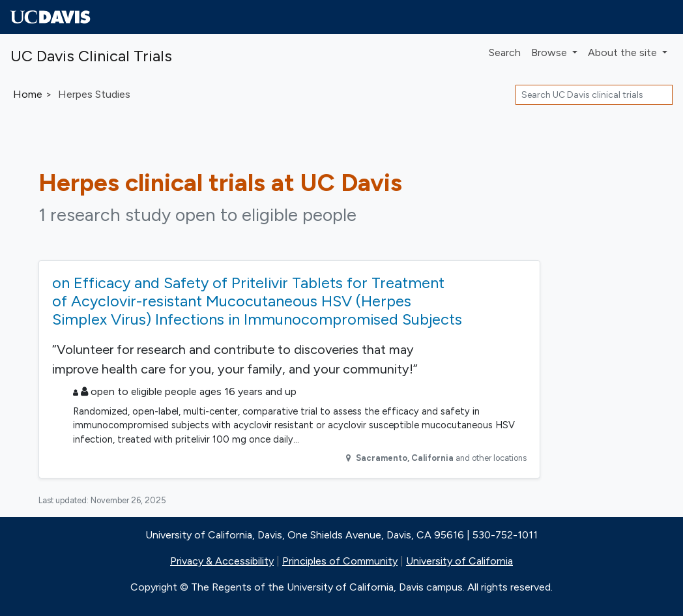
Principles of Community (340, 561)
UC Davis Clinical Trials (91, 56)
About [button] (624, 52)
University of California (459, 561)
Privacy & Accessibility (222, 561)
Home (28, 94)
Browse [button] (550, 52)
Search (505, 52)
